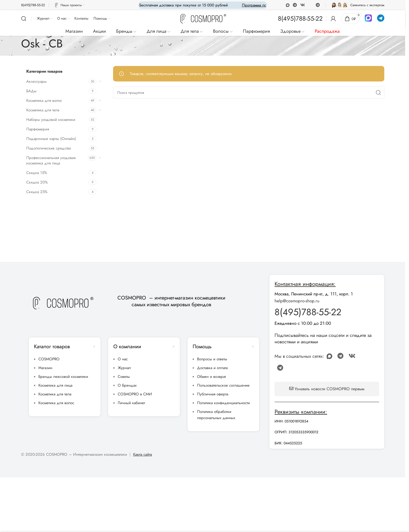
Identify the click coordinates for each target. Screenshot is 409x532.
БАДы (31, 91)
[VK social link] (303, 5)
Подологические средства (49, 148)
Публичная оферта (213, 394)
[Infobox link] (33, 5)
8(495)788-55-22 (308, 312)
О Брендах (127, 385)
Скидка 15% (37, 173)
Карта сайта (143, 454)
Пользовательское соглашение (223, 385)
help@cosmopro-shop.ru (297, 301)
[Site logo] (203, 19)
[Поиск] (24, 19)
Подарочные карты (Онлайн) (51, 139)
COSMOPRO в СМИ (135, 394)
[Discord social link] (310, 5)
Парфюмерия (38, 129)
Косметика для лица (55, 385)
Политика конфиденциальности (223, 403)
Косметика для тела (43, 110)
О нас (123, 359)
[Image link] (63, 303)
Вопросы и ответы (212, 359)
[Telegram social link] (318, 5)
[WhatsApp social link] (295, 5)
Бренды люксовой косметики (63, 377)
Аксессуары (36, 81)
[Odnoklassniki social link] (288, 5)
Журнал (124, 368)
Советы (124, 377)
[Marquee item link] (247, 5)
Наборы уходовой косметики (51, 120)
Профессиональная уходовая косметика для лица (51, 160)
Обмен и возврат (211, 377)
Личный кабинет (131, 403)
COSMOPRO (49, 359)
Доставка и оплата (212, 368)
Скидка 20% (37, 182)
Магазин (45, 368)
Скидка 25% (37, 192)
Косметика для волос (44, 101)
